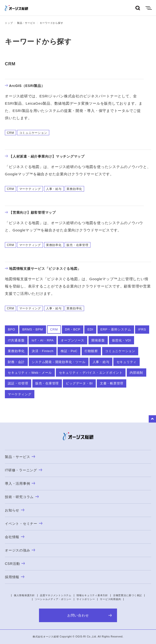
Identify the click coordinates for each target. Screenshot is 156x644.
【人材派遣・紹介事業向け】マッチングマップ (45, 156)
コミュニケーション (120, 351)
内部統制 (136, 373)
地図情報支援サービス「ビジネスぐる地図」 (43, 269)
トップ (9, 23)
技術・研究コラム (22, 497)
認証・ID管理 (18, 383)
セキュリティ (127, 362)
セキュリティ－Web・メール (30, 373)
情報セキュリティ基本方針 (92, 595)
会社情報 (15, 537)
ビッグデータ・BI (79, 383)
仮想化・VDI (122, 340)
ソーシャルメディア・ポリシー (53, 599)
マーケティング (19, 394)
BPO (11, 329)
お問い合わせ (90, 615)
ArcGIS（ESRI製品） (25, 86)
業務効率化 (16, 351)
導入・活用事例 (20, 483)
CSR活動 (15, 564)
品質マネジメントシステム (56, 595)
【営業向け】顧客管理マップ (30, 212)
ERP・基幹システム (116, 329)
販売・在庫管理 (47, 383)
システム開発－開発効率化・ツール (58, 362)
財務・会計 (16, 362)
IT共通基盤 (16, 340)
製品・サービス (26, 23)
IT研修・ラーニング (24, 470)
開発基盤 (98, 340)
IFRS (142, 329)
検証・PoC (69, 351)
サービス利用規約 (110, 599)
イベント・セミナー (24, 524)
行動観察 (91, 351)
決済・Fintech (43, 351)
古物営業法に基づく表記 (127, 595)
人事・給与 (101, 362)
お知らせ (15, 510)
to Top (152, 419)
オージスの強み (20, 550)
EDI (90, 329)
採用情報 (15, 577)
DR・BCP (73, 329)
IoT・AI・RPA (43, 340)
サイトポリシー (86, 599)
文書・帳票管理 (112, 383)
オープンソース (72, 340)
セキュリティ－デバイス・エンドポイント (91, 373)
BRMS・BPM (33, 329)
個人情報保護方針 (24, 595)
